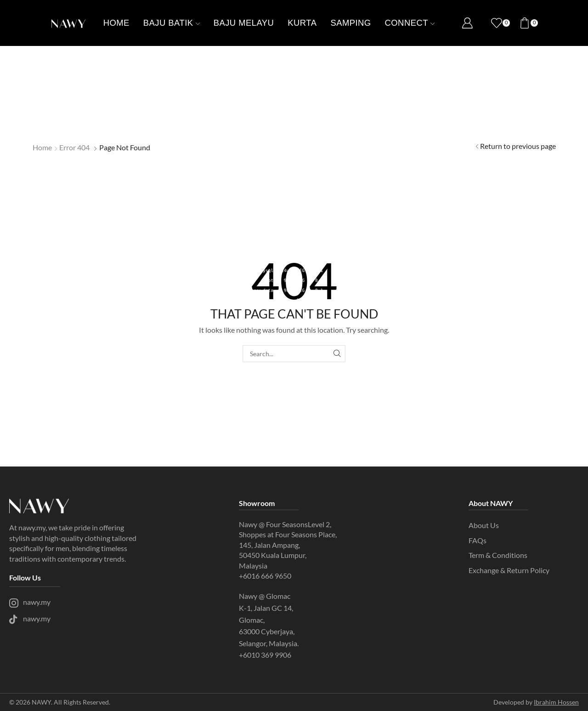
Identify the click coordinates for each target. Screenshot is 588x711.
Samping (351, 23)
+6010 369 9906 (266, 655)
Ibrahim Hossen (556, 702)
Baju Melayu (244, 23)
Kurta (302, 23)
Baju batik (172, 23)
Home (116, 23)
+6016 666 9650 (265, 576)
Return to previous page (518, 146)
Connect (410, 23)
